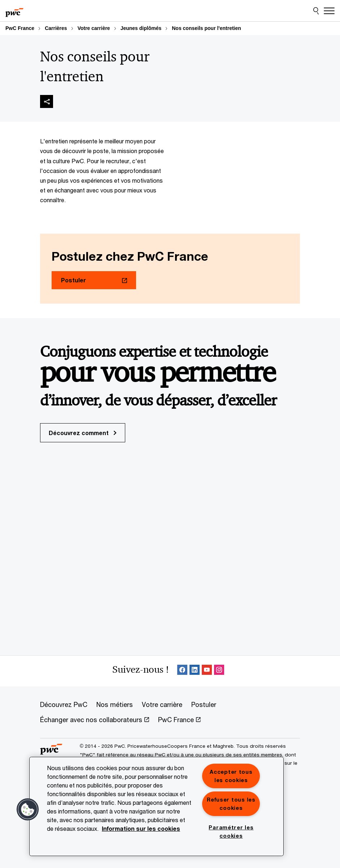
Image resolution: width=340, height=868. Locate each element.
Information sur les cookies (141, 828)
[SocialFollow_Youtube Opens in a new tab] (207, 671)
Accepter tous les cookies (231, 776)
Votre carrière (94, 28)
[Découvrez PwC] (64, 705)
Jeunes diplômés (141, 28)
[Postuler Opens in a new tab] (94, 280)
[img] (47, 101)
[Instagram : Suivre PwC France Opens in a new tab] (219, 671)
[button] (28, 810)
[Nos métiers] (115, 705)
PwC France (20, 28)
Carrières (56, 28)
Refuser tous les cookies (231, 804)
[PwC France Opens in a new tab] (179, 720)
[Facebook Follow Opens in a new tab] (182, 671)
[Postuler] (204, 705)
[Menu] (329, 11)
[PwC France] (14, 11)
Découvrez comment (83, 433)
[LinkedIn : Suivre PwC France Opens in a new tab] (195, 671)
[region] (156, 806)
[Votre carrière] (162, 705)
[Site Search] (316, 11)
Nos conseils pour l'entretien (206, 28)
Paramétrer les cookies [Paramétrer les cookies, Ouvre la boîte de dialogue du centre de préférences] (231, 832)
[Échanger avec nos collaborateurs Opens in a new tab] (95, 720)
